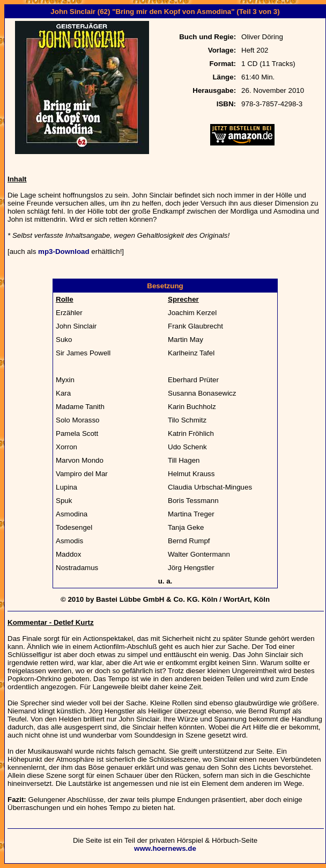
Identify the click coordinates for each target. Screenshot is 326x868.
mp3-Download (64, 251)
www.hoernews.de (165, 848)
